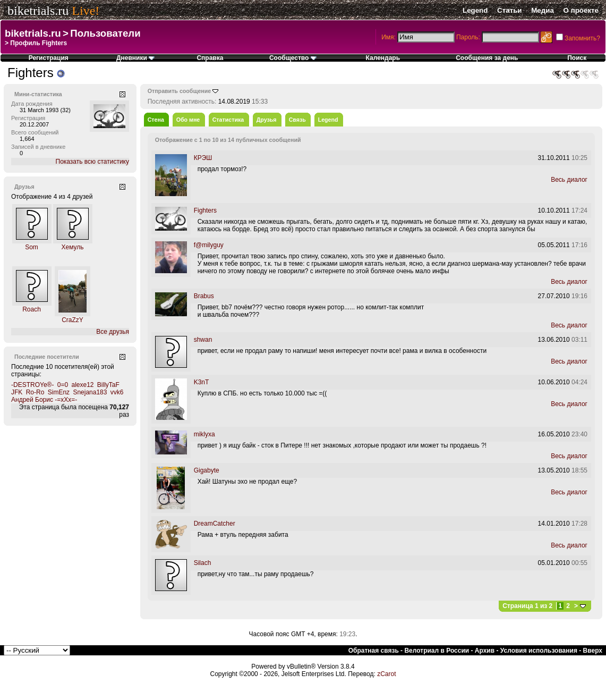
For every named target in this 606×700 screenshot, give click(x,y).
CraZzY (72, 320)
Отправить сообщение (180, 91)
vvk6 (117, 392)
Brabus (204, 296)
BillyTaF (108, 385)
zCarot (386, 674)
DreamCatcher (215, 524)
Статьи (509, 10)
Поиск (577, 58)
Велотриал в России (437, 651)
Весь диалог (569, 180)
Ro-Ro (35, 392)
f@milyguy (209, 245)
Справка (210, 58)
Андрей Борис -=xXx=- (44, 400)
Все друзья (113, 332)
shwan (203, 340)
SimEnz (59, 392)
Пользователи (105, 33)
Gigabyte (207, 470)
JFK (17, 392)
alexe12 (82, 385)
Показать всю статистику (92, 162)
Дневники (135, 58)
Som (32, 247)
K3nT (202, 382)
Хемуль (72, 247)
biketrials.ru (38, 11)
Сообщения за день (487, 58)
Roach (32, 309)
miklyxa (204, 434)
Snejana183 (90, 392)
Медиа (543, 10)
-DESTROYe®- (32, 385)
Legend (475, 10)
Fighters (205, 210)
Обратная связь (374, 651)
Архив (485, 651)
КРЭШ (203, 158)
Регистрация (49, 58)
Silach (203, 563)
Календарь (383, 58)
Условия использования (539, 651)
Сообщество (293, 58)
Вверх (593, 651)
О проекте (581, 10)
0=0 (63, 385)
